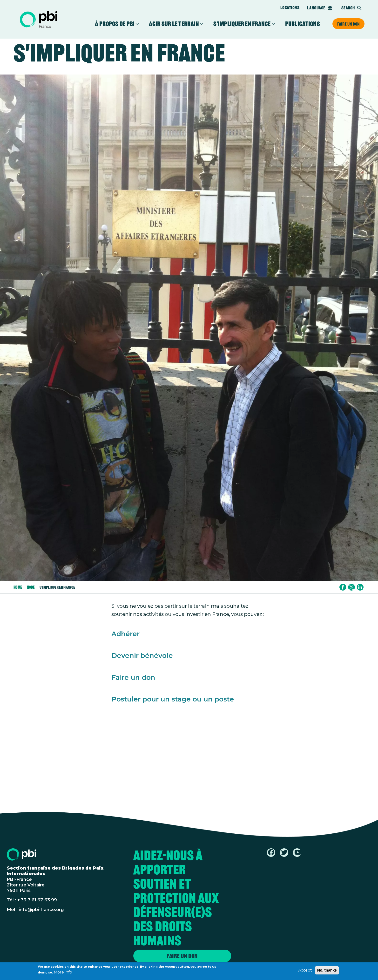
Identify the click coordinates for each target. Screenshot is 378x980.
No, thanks (327, 971)
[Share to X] (351, 587)
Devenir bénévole (142, 655)
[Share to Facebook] (343, 587)
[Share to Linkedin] (360, 587)
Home (18, 587)
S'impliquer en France (242, 24)
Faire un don (348, 24)
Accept (305, 971)
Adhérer (125, 634)
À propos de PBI (115, 24)
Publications (303, 24)
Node (31, 587)
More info (63, 973)
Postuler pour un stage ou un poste (173, 699)
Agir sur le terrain (174, 24)
